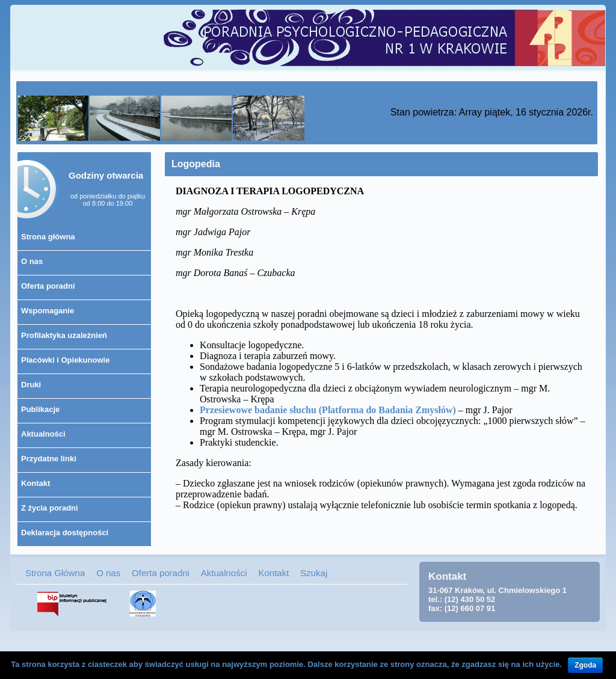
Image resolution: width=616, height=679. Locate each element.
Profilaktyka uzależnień (64, 335)
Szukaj (314, 573)
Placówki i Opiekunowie (65, 360)
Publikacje (40, 409)
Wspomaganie (48, 311)
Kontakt (35, 483)
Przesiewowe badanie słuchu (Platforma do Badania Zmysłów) (328, 410)
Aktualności (43, 434)
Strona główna (48, 237)
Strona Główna (55, 573)
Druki (31, 385)
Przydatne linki (49, 459)
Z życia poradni (50, 508)
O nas (32, 261)
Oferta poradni (48, 286)
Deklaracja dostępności (65, 533)
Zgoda (585, 665)
